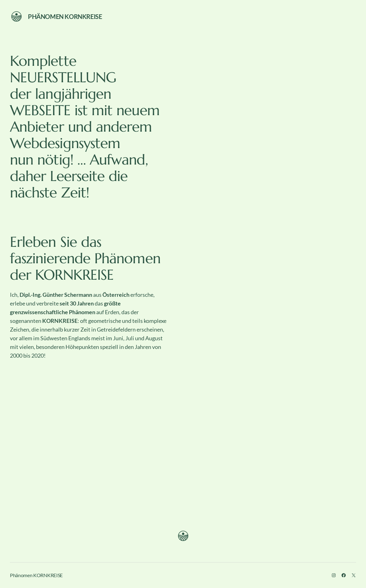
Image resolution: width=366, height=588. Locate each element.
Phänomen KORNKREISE (65, 16)
